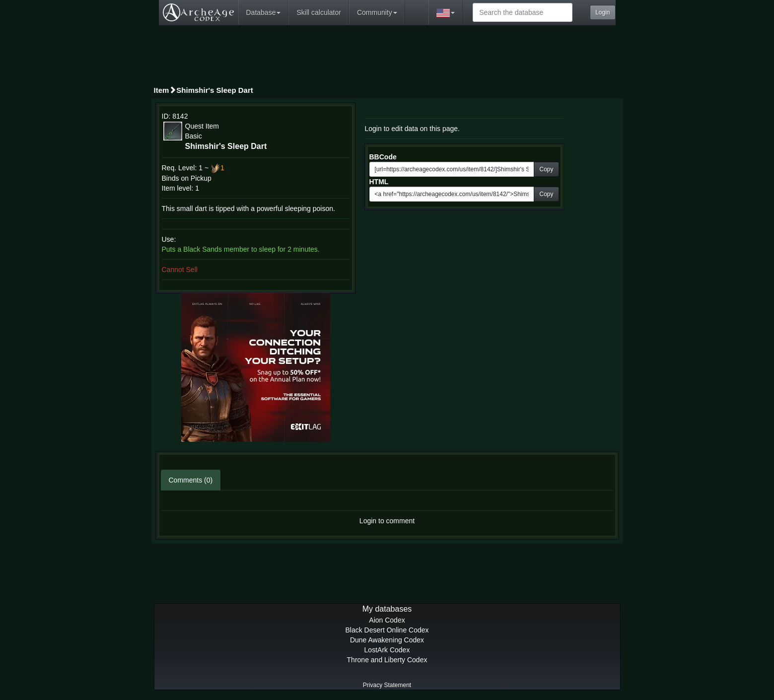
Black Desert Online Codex (387, 630)
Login (602, 12)
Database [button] (264, 12)
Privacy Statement (387, 685)
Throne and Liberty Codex (387, 660)
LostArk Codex (387, 650)
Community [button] (377, 12)
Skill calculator (318, 12)
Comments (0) (191, 480)
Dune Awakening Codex (387, 640)
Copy (546, 169)
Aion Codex (387, 620)
